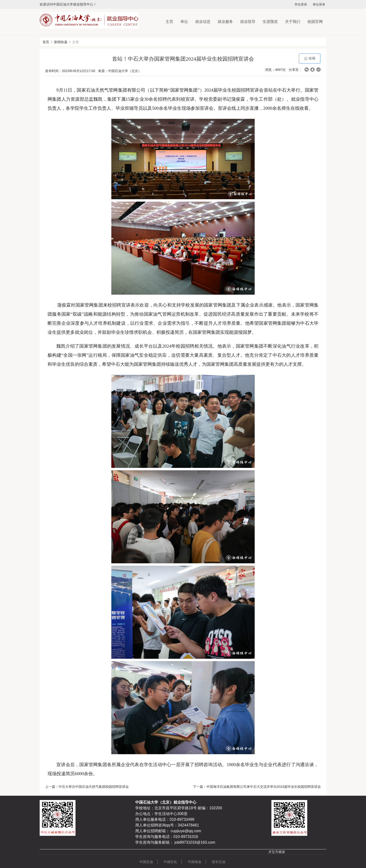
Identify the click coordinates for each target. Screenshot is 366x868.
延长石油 (219, 862)
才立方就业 (277, 852)
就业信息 (203, 22)
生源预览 (270, 22)
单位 (184, 22)
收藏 (310, 58)
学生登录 (301, 4)
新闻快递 (61, 42)
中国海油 (194, 862)
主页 (169, 22)
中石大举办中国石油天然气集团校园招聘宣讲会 (94, 787)
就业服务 (225, 22)
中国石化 (170, 862)
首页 (46, 42)
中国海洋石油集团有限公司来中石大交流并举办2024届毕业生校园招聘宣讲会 (264, 787)
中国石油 (146, 862)
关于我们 (293, 22)
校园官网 (315, 22)
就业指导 (248, 22)
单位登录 (319, 4)
